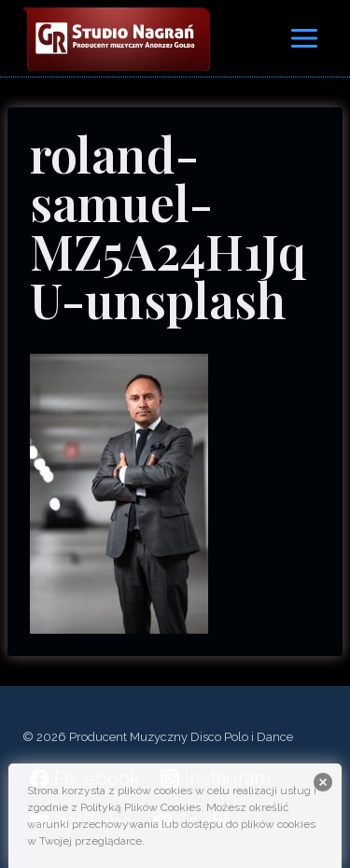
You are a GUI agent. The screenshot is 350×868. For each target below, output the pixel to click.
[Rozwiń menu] (304, 38)
